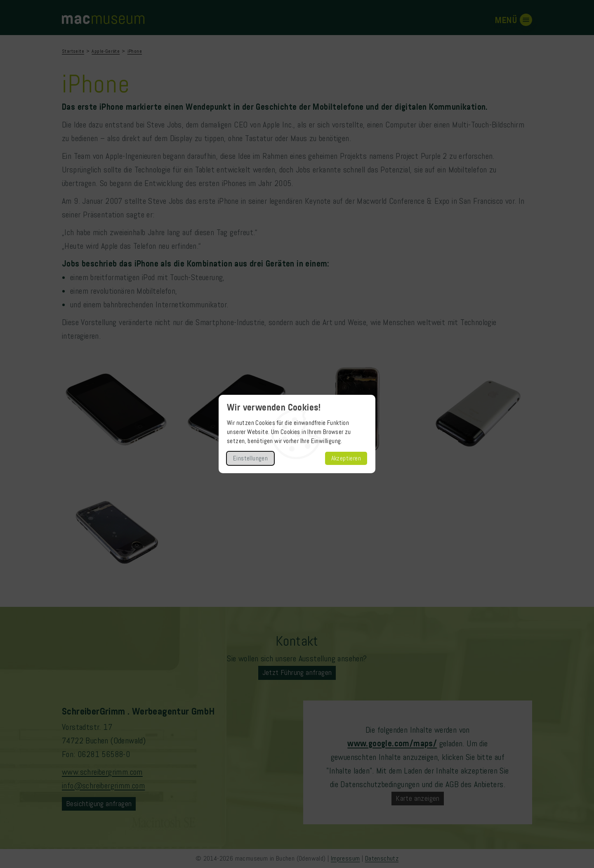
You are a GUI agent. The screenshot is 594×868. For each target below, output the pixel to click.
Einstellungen (250, 458)
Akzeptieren (346, 458)
